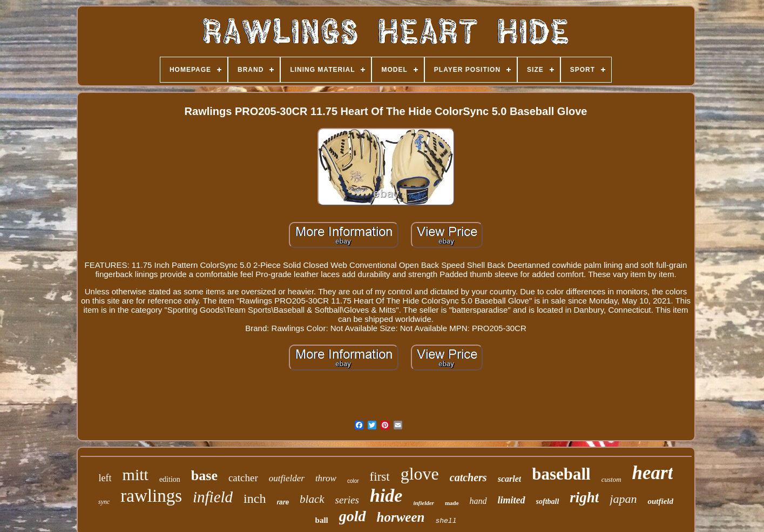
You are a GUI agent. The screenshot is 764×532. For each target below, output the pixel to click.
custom (611, 479)
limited (512, 500)
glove (420, 474)
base (204, 476)
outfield (660, 501)
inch (255, 499)
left (105, 478)
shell (446, 521)
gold (353, 516)
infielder (424, 503)
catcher (243, 478)
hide (386, 496)
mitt (136, 474)
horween (401, 517)
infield (213, 497)
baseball (561, 474)
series (347, 500)
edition (170, 479)
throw (326, 478)
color (353, 481)
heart (653, 473)
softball (548, 501)
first (380, 477)
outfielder (287, 478)
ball (322, 520)
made (452, 503)
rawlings (151, 496)
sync (104, 502)
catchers (468, 477)
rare (283, 502)
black (312, 499)
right (584, 497)
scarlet (510, 479)
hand (478, 501)
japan (623, 499)
